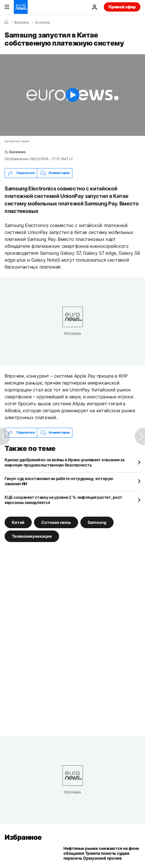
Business (22, 23)
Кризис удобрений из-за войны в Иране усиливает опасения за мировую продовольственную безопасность (65, 462)
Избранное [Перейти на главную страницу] (23, 837)
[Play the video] (72, 95)
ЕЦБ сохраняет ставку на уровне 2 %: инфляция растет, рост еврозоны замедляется (63, 500)
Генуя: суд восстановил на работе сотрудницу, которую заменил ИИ (59, 481)
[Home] (6, 22)
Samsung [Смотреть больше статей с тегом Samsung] (97, 522)
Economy (43, 23)
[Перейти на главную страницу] (21, 7)
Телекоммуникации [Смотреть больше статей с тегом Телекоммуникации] (32, 536)
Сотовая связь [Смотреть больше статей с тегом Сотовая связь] (56, 522)
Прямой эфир (122, 7)
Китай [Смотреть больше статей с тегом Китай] (18, 522)
